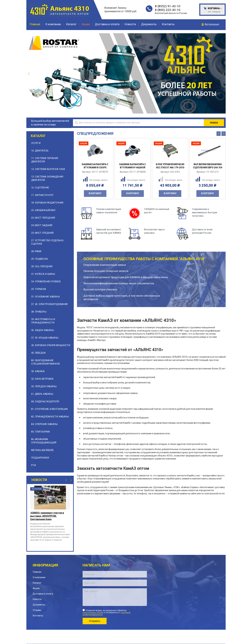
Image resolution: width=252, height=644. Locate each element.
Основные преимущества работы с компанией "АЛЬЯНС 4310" (144, 259)
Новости (39, 480)
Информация (45, 565)
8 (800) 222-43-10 (168, 10)
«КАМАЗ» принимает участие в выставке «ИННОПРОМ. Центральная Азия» (47, 516)
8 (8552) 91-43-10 (168, 6)
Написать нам (96, 565)
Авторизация (212, 24)
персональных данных (93, 613)
